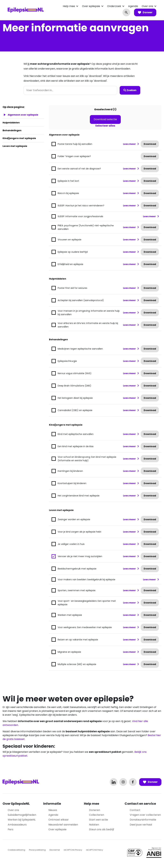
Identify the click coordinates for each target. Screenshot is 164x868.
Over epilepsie (91, 6)
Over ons (147, 6)
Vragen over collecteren (145, 815)
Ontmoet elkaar (59, 820)
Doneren (95, 810)
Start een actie (98, 820)
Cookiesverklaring (16, 850)
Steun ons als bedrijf (102, 829)
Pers (10, 829)
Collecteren (97, 815)
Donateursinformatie (143, 820)
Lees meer (129, 144)
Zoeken (130, 90)
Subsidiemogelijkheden (22, 815)
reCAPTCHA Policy (94, 850)
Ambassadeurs (17, 825)
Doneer (145, 12)
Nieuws (53, 810)
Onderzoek (114, 6)
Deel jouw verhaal (141, 825)
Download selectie (105, 119)
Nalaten (94, 825)
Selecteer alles (105, 126)
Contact (135, 810)
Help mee (69, 6)
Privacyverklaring (37, 850)
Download (150, 144)
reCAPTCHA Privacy (73, 850)
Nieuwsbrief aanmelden (63, 825)
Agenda (133, 6)
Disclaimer (55, 850)
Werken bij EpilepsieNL (22, 820)
